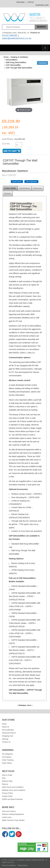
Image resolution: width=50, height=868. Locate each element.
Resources (38, 188)
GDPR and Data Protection (12, 799)
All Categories (7, 754)
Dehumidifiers (12, 60)
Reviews (8, 193)
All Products (7, 757)
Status (31, 2)
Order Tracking (8, 760)
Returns (5, 784)
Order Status (7, 763)
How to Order (7, 775)
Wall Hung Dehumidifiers (16, 62)
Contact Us (6, 742)
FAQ (4, 778)
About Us (6, 727)
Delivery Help (7, 781)
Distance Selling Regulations (13, 814)
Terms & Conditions (9, 865)
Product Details (10, 188)
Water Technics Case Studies (13, 820)
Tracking (20, 2)
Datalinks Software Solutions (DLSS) (31, 860)
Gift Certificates (8, 730)
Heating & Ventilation (19, 57)
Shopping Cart (42, 5)
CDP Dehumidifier (13, 65)
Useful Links (7, 817)
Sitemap (5, 739)
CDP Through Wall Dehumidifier (19, 68)
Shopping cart (35, 33)
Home (6, 57)
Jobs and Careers (9, 811)
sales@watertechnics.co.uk (17, 38)
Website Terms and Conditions (14, 790)
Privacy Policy (7, 793)
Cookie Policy (7, 796)
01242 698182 (10, 36)
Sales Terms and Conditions (13, 787)
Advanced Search (9, 733)
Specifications (25, 188)
